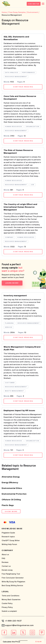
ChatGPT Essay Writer (11, 541)
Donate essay (7, 570)
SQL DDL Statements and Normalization (16, 38)
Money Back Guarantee (11, 600)
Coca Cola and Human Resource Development (20, 98)
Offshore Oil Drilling (11, 500)
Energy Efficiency (10, 483)
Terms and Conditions (11, 596)
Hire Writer (34, 4)
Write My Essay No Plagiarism (13, 582)
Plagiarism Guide (8, 533)
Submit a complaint (9, 611)
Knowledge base (12, 529)
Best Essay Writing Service (12, 586)
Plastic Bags (8, 505)
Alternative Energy (11, 477)
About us (5, 555)
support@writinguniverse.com (19, 625)
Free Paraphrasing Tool (11, 574)
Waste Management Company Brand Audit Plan (22, 348)
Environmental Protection (14, 494)
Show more (11, 512)
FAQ (3, 558)
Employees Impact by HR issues (19, 411)
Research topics (8, 537)
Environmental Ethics (12, 488)
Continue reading (23, 87)
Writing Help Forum (9, 544)
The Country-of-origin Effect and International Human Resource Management (20, 207)
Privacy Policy (7, 607)
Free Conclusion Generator (13, 578)
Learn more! (12, 283)
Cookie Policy (7, 603)
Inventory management (15, 296)
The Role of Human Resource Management (18, 152)
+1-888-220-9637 (13, 621)
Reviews (5, 562)
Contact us (6, 566)
